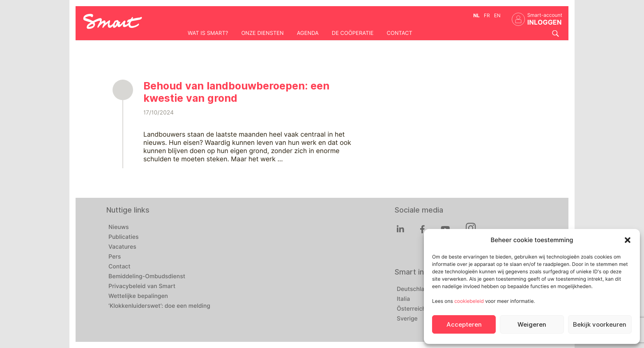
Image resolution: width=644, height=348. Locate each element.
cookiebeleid (469, 301)
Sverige (407, 319)
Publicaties (124, 237)
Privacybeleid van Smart (142, 286)
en (497, 15)
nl (476, 15)
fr (487, 15)
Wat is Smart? (208, 33)
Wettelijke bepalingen (138, 296)
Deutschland (414, 289)
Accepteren (464, 325)
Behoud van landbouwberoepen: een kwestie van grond (236, 92)
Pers (115, 257)
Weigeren (532, 325)
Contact (400, 33)
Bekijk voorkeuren (600, 325)
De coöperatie (353, 33)
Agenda (308, 33)
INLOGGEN (545, 22)
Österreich (411, 309)
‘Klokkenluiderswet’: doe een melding (159, 306)
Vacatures (122, 247)
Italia (403, 299)
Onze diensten (262, 33)
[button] (628, 240)
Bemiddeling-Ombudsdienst (147, 277)
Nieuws (119, 227)
